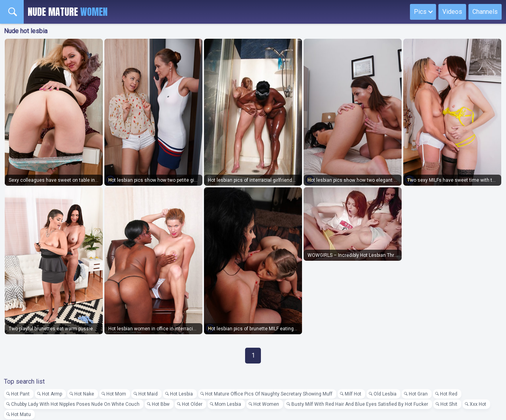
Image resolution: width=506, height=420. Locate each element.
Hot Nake (84, 394)
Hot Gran (418, 394)
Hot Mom (116, 394)
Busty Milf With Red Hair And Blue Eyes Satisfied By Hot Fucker (360, 404)
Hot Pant (20, 394)
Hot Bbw (161, 404)
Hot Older (192, 404)
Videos (452, 12)
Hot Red (449, 394)
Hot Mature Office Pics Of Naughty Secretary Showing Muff (269, 394)
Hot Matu (21, 414)
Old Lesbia (385, 394)
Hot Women (266, 404)
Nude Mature (68, 12)
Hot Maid (148, 394)
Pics (420, 12)
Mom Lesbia (228, 404)
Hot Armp (52, 394)
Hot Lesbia (181, 394)
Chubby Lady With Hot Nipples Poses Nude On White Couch (75, 404)
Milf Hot (353, 394)
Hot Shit (449, 404)
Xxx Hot (478, 404)
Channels (485, 12)
